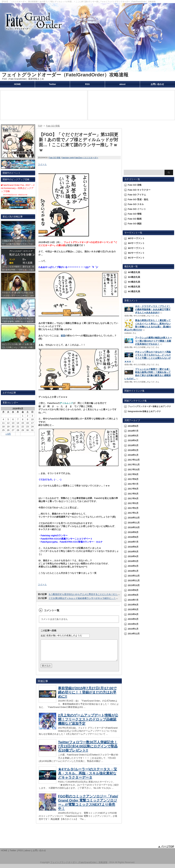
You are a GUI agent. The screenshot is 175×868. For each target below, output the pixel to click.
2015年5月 (133, 609)
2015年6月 (133, 605)
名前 (43, 635)
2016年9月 (133, 532)
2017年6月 (133, 489)
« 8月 (8, 434)
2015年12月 (134, 576)
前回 (63, 336)
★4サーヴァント (136, 243)
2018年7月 (133, 431)
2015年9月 (133, 590)
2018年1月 (133, 455)
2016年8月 (133, 537)
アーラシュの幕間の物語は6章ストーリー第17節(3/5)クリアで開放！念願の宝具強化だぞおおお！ (153, 341)
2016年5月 (133, 552)
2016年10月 (134, 527)
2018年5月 (133, 436)
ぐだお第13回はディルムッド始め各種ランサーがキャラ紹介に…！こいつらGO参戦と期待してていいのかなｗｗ (105, 598)
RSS (87, 84)
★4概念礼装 (134, 277)
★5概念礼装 (134, 272)
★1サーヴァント (136, 258)
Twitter (52, 84)
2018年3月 (133, 445)
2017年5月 (133, 494)
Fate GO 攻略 (135, 185)
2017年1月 (133, 513)
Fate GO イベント (137, 209)
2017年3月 (133, 503)
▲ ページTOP (166, 850)
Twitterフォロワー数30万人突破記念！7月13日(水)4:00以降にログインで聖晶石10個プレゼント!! (88, 750)
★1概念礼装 (134, 291)
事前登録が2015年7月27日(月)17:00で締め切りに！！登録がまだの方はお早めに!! (87, 696)
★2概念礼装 (134, 287)
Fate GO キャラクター (139, 190)
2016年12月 (134, 518)
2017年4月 (133, 498)
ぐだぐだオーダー (91, 158)
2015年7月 (133, 600)
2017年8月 (133, 479)
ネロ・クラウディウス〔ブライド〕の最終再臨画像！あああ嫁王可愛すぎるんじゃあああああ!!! (153, 309)
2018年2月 (133, 450)
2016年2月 (133, 566)
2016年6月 (133, 547)
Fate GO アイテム (137, 195)
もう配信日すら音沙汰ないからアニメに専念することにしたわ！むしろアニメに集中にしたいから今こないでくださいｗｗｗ (111, 594)
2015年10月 (134, 585)
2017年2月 (133, 508)
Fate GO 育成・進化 (138, 199)
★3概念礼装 (134, 282)
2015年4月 (133, 614)
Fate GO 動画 (135, 219)
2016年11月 (134, 523)
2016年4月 (133, 556)
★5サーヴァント (136, 238)
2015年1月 (133, 629)
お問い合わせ (157, 84)
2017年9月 (133, 474)
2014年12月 (134, 634)
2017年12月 (134, 460)
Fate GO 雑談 (135, 224)
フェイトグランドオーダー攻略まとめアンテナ (149, 406)
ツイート (42, 164)
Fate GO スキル (136, 204)
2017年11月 (134, 465)
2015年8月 (133, 595)
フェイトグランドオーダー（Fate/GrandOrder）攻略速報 (65, 75)
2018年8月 (133, 426)
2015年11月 (134, 581)
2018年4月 (133, 440)
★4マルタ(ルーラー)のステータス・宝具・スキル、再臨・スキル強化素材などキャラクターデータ (87, 777)
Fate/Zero (78, 158)
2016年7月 (133, 542)
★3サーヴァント (136, 248)
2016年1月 (133, 571)
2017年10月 (134, 470)
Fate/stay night (68, 158)
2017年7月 (133, 484)
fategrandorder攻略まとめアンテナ (144, 411)
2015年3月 (133, 619)
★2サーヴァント (136, 253)
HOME (17, 84)
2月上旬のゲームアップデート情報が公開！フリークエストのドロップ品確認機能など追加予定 (88, 723)
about (122, 84)
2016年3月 (133, 561)
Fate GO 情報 (55, 158)
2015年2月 (133, 624)
